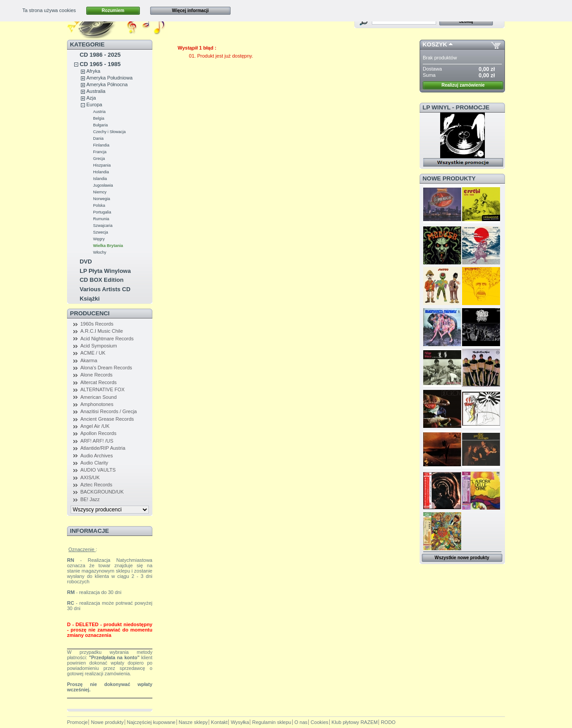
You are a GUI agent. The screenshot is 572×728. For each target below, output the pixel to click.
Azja (91, 98)
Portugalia (102, 212)
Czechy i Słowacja (109, 132)
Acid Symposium (99, 346)
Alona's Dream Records (106, 368)
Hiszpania (102, 165)
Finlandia (101, 145)
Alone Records (97, 375)
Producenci (90, 313)
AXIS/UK (90, 477)
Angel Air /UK (95, 426)
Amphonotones (97, 404)
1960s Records (97, 324)
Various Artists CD (105, 289)
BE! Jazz (90, 499)
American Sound (99, 397)
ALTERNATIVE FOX (103, 389)
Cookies (320, 722)
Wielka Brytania (108, 246)
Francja (100, 152)
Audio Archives (97, 456)
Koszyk (435, 44)
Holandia (101, 172)
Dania (98, 138)
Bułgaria (100, 125)
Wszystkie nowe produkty (462, 558)
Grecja (99, 159)
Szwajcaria (103, 226)
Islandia (100, 179)
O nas (301, 722)
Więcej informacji (190, 10)
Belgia (99, 118)
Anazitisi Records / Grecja (109, 411)
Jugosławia (103, 185)
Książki (90, 299)
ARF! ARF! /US (97, 441)
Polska (99, 205)
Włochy (100, 252)
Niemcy (100, 192)
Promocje (77, 722)
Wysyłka (240, 722)
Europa (94, 105)
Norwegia (101, 199)
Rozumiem (113, 10)
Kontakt (219, 722)
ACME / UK (93, 353)
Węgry (99, 239)
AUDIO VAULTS (98, 470)
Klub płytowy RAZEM (355, 722)
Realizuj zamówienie (463, 85)
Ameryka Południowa (109, 78)
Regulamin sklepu (271, 722)
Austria (99, 112)
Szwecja (101, 232)
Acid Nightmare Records (107, 339)
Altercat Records (99, 382)
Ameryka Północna (107, 84)
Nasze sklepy (193, 722)
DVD (86, 261)
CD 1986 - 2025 (100, 55)
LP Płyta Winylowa (105, 271)
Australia (96, 91)
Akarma (89, 360)
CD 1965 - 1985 (100, 64)
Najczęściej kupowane (151, 722)
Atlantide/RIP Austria (103, 448)
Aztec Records (97, 485)
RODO (388, 722)
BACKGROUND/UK (102, 492)
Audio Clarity (94, 463)
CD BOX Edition (101, 280)
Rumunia (101, 219)
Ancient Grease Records (107, 419)
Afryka (93, 71)
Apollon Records (99, 433)
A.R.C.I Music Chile (102, 331)
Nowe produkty (449, 178)
